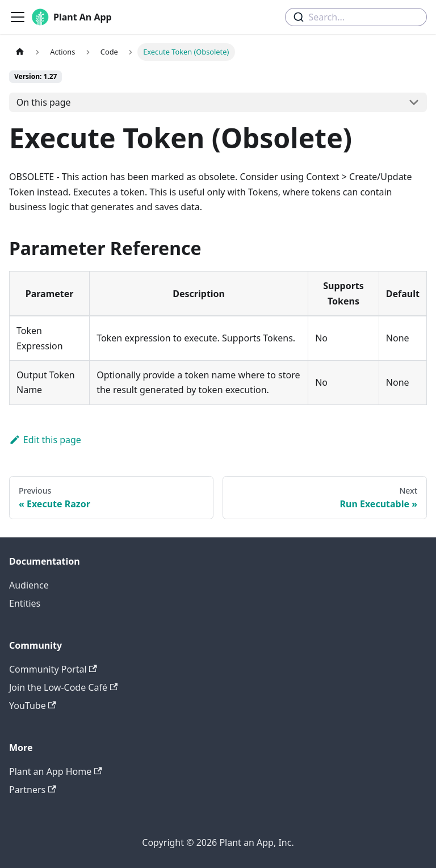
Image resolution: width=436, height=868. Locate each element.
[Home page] (20, 52)
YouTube (33, 706)
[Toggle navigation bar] (18, 17)
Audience (29, 585)
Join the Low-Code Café (63, 687)
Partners (33, 790)
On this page (44, 102)
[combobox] (356, 17)
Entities (25, 603)
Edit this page (45, 440)
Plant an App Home (56, 771)
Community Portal (53, 669)
